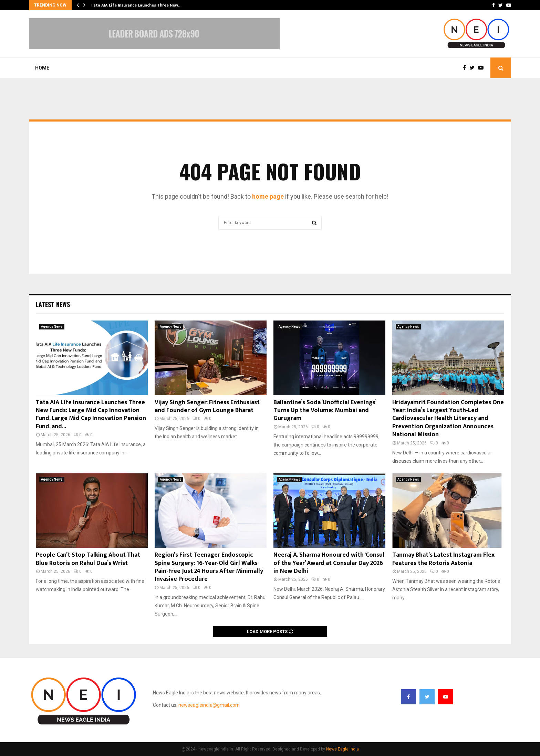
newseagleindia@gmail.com (209, 705)
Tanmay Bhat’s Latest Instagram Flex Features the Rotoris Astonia (443, 559)
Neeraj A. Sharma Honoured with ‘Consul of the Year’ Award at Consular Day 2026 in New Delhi (329, 563)
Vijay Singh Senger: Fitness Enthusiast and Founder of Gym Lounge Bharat (207, 406)
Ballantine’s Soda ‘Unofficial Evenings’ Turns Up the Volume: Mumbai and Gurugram (325, 411)
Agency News (52, 327)
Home (42, 68)
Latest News (53, 304)
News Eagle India (342, 749)
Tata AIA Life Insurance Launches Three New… (136, 5)
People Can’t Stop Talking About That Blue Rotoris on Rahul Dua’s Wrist (88, 559)
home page (268, 196)
